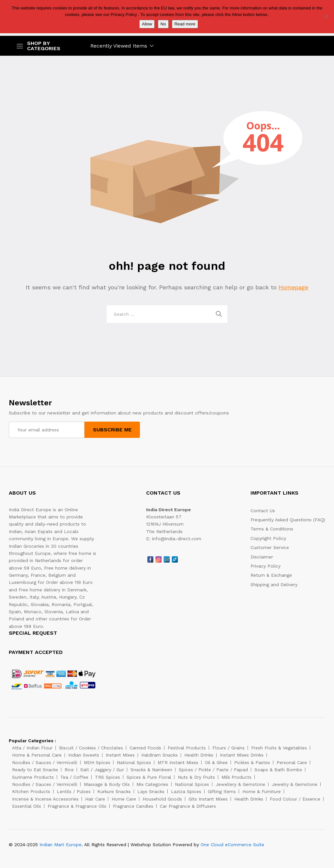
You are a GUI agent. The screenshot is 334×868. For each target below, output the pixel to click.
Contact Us (263, 511)
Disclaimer (262, 557)
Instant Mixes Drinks (242, 755)
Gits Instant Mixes (208, 799)
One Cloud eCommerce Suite (232, 845)
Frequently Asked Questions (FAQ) (288, 520)
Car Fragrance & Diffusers (188, 806)
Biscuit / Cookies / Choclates (91, 748)
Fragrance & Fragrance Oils (77, 806)
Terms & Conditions (272, 529)
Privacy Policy (266, 566)
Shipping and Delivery (274, 585)
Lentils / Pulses (74, 791)
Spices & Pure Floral (149, 777)
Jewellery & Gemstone (240, 784)
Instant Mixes (120, 755)
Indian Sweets (84, 755)
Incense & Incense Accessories (45, 799)
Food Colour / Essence (295, 799)
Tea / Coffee (74, 777)
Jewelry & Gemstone (295, 784)
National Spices (134, 762)
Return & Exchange (271, 575)
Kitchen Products (31, 791)
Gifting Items (222, 791)
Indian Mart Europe (61, 845)
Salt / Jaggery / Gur (102, 770)
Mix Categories (152, 784)
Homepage (293, 287)
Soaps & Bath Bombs (278, 770)
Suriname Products (33, 777)
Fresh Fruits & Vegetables (279, 748)
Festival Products (187, 748)
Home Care (124, 799)
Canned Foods (145, 748)
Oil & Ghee (216, 762)
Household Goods (162, 799)
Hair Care (95, 799)
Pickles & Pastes (252, 762)
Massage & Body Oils (107, 784)
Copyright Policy (268, 538)
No (163, 24)
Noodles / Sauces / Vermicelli (45, 762)
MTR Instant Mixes (178, 762)
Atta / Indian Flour (32, 748)
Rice (69, 770)
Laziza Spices (186, 791)
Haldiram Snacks (159, 755)
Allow (147, 24)
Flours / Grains (228, 748)
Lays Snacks (151, 791)
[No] (326, 17)
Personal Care (292, 762)
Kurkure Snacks (114, 791)
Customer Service (270, 547)
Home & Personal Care (37, 755)
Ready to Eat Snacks (35, 770)
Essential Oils (27, 806)
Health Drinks (199, 755)
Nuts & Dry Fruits (196, 777)
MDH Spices (97, 762)
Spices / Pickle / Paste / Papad (213, 770)
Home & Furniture (262, 791)
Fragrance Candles (133, 806)
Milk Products (236, 777)
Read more (185, 24)
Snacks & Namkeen (151, 770)
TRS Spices (107, 777)
